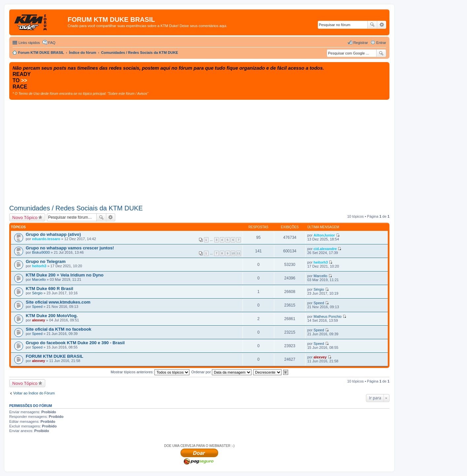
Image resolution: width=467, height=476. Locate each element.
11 (239, 253)
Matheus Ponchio (328, 316)
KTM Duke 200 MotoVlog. (52, 316)
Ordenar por (221, 372)
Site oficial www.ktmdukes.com (58, 302)
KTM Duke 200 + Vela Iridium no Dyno (65, 275)
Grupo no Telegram (46, 261)
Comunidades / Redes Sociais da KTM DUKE (76, 208)
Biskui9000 (41, 252)
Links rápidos (29, 43)
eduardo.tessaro (46, 239)
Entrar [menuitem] (381, 43)
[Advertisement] (199, 149)
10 (233, 253)
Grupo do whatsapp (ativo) (53, 234)
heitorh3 (39, 266)
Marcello (39, 279)
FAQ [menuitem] (52, 43)
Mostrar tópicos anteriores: (150, 372)
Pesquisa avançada (382, 25)
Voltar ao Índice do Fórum (34, 393)
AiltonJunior (324, 235)
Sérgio (37, 293)
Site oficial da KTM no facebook (59, 329)
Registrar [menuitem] (361, 43)
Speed (37, 307)
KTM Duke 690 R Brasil (50, 289)
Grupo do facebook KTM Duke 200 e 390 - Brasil (75, 343)
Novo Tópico (25, 217)
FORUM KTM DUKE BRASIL (54, 356)
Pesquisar (372, 25)
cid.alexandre (325, 249)
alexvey (39, 320)
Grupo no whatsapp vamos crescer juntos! (70, 248)
